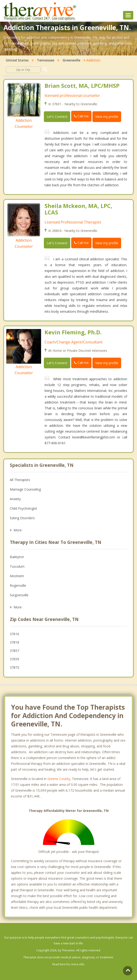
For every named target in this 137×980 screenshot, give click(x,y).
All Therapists (20, 480)
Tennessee (46, 60)
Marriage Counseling (25, 489)
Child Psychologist (23, 508)
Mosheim (17, 576)
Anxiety (15, 499)
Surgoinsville (19, 595)
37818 (14, 642)
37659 (14, 659)
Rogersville (18, 585)
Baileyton (17, 557)
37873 (14, 667)
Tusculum (17, 566)
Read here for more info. (69, 964)
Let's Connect (57, 117)
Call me (81, 116)
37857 (14, 651)
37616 (14, 634)
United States (17, 60)
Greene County (59, 779)
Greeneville (71, 60)
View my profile (107, 117)
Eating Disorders (22, 518)
